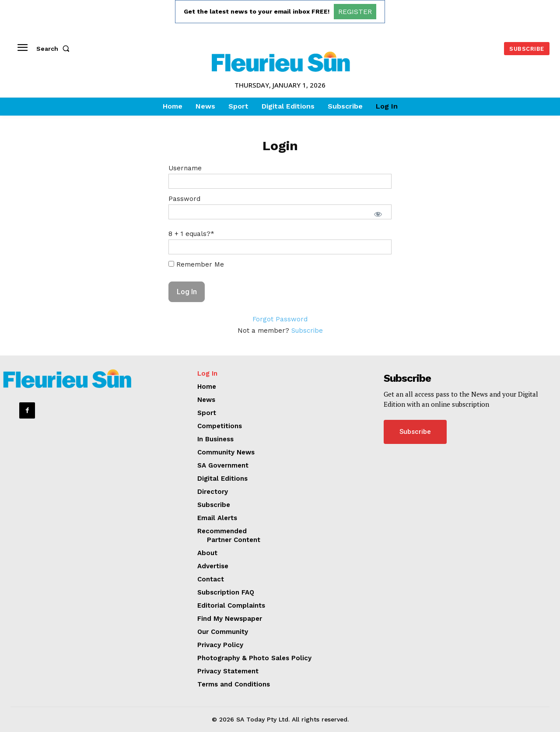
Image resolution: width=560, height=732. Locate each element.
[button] (55, 49)
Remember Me (196, 264)
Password (184, 199)
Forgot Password (280, 319)
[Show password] (378, 214)
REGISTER (355, 12)
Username (185, 168)
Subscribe (307, 331)
